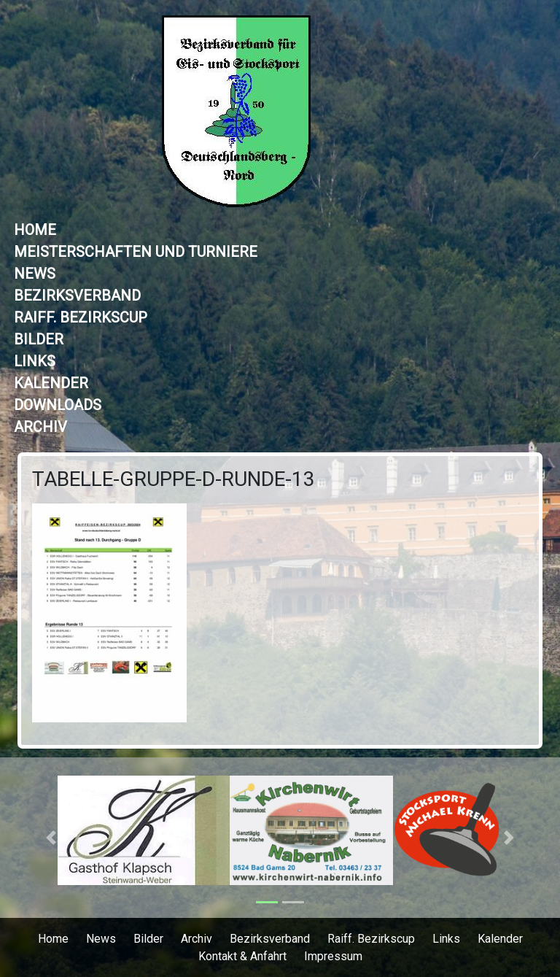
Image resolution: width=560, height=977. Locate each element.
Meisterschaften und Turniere (136, 252)
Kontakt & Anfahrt (242, 956)
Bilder (39, 339)
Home (35, 230)
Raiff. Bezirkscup (81, 317)
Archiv (40, 427)
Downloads (58, 405)
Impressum (333, 956)
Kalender (51, 383)
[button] (51, 838)
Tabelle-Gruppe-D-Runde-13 (174, 479)
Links (35, 361)
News (35, 274)
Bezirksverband (77, 296)
